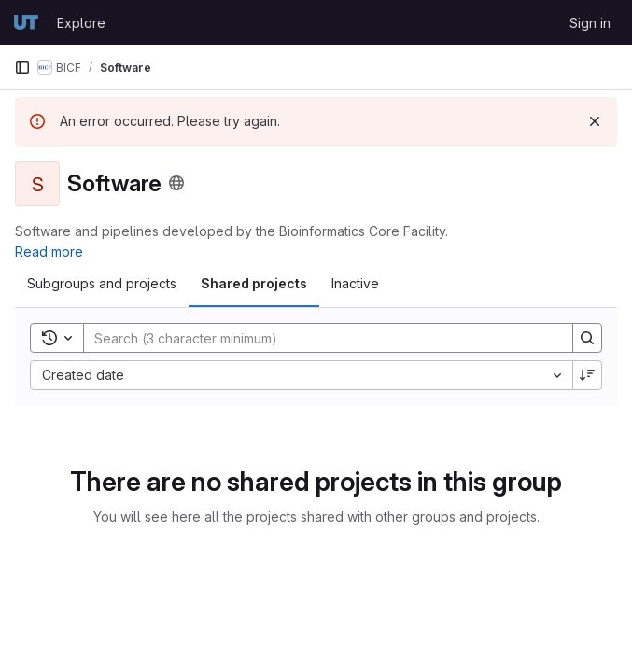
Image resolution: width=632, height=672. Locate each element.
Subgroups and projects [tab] (102, 283)
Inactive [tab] (355, 283)
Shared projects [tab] (254, 283)
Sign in (590, 23)
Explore (81, 23)
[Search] (319, 338)
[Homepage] (26, 22)
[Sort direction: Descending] (587, 375)
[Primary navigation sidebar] (22, 67)
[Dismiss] (595, 121)
